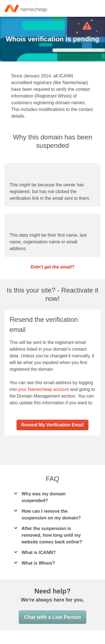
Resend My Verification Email (53, 438)
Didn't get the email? (53, 274)
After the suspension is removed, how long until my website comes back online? (52, 549)
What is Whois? (38, 577)
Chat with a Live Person (53, 631)
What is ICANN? (38, 566)
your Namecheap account (45, 396)
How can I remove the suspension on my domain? (51, 528)
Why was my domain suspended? (43, 511)
